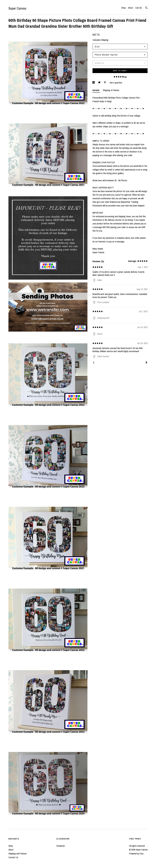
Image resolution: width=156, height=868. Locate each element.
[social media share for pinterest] (105, 83)
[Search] (146, 8)
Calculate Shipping (100, 40)
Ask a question (116, 83)
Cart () (139, 8)
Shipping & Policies (111, 90)
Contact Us (13, 857)
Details (96, 90)
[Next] (146, 363)
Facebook (61, 846)
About (131, 8)
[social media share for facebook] (94, 83)
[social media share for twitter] (100, 83)
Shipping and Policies (18, 854)
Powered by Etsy (136, 854)
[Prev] (94, 363)
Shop (124, 8)
